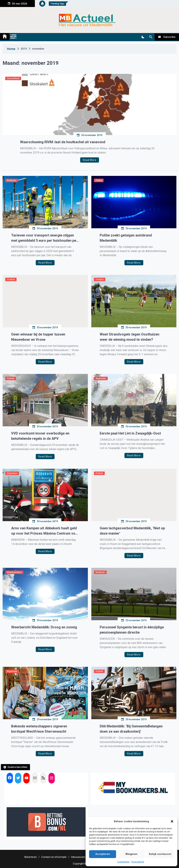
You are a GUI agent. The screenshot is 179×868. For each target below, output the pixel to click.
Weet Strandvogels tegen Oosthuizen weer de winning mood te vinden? (130, 337)
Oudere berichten (17, 767)
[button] (172, 821)
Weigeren (131, 854)
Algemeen (101, 378)
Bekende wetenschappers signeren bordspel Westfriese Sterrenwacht (39, 729)
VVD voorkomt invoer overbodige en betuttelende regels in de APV (40, 436)
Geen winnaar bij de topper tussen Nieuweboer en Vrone (38, 337)
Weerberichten (14, 572)
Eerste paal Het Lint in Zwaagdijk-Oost (130, 433)
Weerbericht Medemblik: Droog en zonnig (44, 627)
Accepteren (103, 854)
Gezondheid (13, 78)
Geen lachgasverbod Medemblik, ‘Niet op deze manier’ (132, 531)
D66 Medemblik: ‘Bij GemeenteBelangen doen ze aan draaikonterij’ (131, 729)
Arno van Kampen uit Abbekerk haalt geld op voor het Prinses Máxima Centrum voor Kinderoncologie (45, 531)
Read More (90, 160)
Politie (99, 180)
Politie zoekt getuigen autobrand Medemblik (126, 238)
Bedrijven (12, 180)
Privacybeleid (138, 862)
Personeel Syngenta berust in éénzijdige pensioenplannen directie (132, 630)
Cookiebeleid (123, 862)
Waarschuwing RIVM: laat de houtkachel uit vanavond (63, 142)
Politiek (11, 378)
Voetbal (11, 279)
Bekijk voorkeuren (160, 854)
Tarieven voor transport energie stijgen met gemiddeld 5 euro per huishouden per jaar (44, 238)
